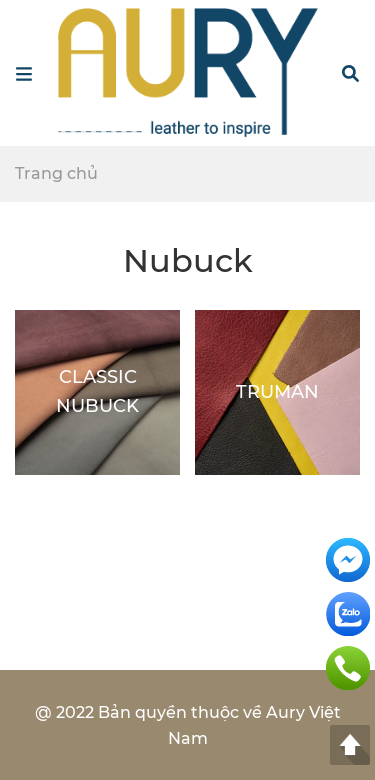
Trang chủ (56, 173)
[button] (350, 73)
